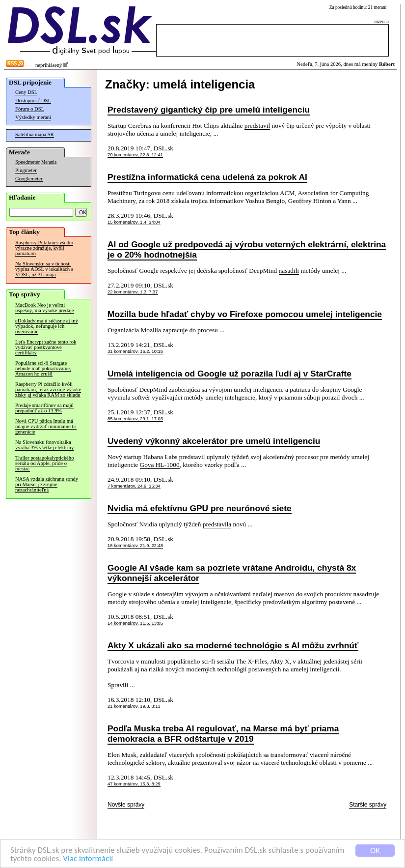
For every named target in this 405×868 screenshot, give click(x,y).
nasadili (289, 271)
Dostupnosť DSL (33, 101)
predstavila (217, 524)
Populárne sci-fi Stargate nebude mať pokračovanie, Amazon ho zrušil (43, 368)
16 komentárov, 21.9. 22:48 (135, 546)
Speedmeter (27, 162)
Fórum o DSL (30, 109)
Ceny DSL (26, 92)
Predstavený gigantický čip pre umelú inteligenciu (209, 110)
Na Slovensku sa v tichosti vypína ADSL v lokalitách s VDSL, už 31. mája (44, 269)
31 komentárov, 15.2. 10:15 (135, 351)
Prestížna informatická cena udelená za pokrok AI (207, 177)
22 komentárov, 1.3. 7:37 (133, 292)
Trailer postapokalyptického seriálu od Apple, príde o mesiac (44, 463)
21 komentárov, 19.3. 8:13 (134, 706)
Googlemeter (29, 179)
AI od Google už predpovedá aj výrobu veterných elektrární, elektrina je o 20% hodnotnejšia (247, 249)
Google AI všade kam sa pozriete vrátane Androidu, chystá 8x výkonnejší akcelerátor (232, 573)
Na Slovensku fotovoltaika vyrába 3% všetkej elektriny (44, 445)
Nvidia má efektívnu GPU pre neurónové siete (200, 508)
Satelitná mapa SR (35, 134)
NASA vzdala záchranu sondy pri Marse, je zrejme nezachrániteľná (47, 484)
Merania (49, 162)
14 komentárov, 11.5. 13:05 (135, 623)
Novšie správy (126, 805)
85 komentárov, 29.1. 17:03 (135, 419)
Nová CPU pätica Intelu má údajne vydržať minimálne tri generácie (46, 426)
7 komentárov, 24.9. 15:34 (134, 486)
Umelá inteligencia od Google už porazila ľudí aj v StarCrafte (229, 374)
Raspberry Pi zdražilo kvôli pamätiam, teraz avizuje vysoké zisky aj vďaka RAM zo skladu (48, 390)
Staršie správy (368, 805)
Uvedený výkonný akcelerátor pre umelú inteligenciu (214, 441)
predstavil (257, 126)
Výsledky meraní (33, 117)
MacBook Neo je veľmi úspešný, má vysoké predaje (45, 308)
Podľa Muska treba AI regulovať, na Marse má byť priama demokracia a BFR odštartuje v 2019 (223, 734)
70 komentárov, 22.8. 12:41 (135, 155)
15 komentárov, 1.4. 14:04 (134, 222)
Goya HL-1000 (160, 465)
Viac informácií (88, 859)
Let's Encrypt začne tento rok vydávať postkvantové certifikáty (46, 347)
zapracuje (175, 330)
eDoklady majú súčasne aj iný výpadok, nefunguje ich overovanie (47, 326)
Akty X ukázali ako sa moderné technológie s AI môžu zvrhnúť (233, 645)
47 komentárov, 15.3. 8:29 (134, 784)
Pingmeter (26, 170)
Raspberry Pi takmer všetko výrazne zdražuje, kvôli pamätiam (44, 248)
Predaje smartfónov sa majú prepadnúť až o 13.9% (44, 408)
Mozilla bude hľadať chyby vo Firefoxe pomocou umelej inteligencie (245, 314)
